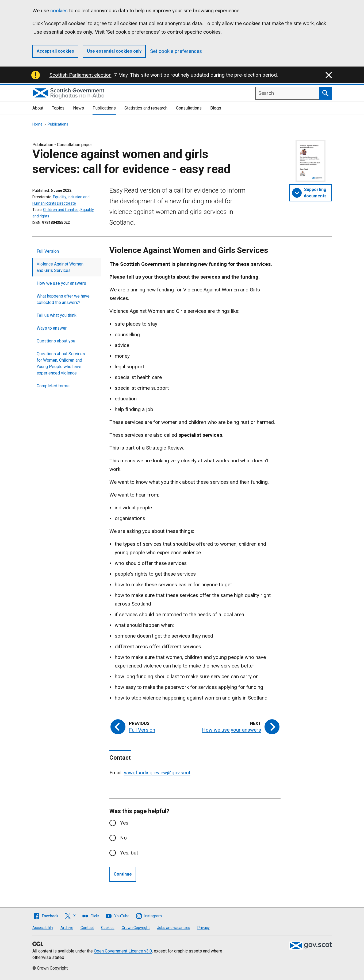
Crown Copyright (136, 928)
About (38, 108)
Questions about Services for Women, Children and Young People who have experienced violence (61, 363)
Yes (124, 823)
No (123, 838)
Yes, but (129, 853)
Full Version (48, 251)
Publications (104, 108)
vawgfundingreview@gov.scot (157, 773)
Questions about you (56, 341)
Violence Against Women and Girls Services (60, 267)
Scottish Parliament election (81, 75)
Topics (58, 108)
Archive (67, 928)
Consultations (189, 108)
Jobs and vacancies (174, 928)
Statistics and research (146, 108)
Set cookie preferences (176, 51)
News (78, 108)
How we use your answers (61, 283)
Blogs (216, 108)
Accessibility (43, 928)
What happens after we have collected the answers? (63, 299)
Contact (87, 928)
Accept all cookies (55, 51)
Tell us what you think (57, 315)
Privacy (204, 928)
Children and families (61, 210)
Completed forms (53, 386)
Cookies (108, 928)
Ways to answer (52, 328)
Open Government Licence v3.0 (123, 951)
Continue (123, 874)
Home (37, 124)
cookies (59, 11)
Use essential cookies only (114, 51)
